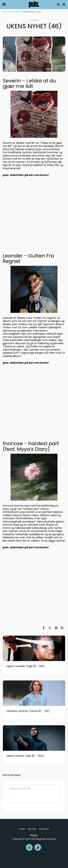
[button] (4, 4)
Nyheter (15, 12)
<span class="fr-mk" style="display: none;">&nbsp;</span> (34, 215)
